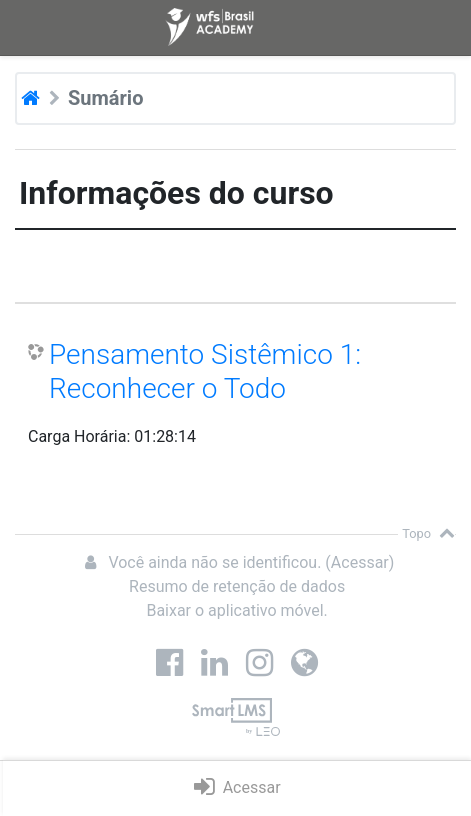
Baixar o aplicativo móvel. (236, 610)
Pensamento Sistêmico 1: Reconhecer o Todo (205, 371)
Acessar (360, 562)
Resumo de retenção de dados (237, 586)
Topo (428, 533)
